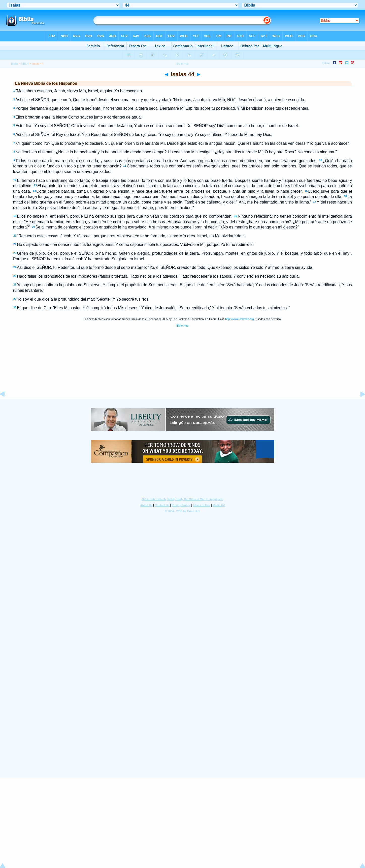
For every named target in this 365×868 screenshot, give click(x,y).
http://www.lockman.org (240, 319)
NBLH (25, 64)
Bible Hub (183, 326)
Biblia (14, 64)
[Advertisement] (183, 368)
